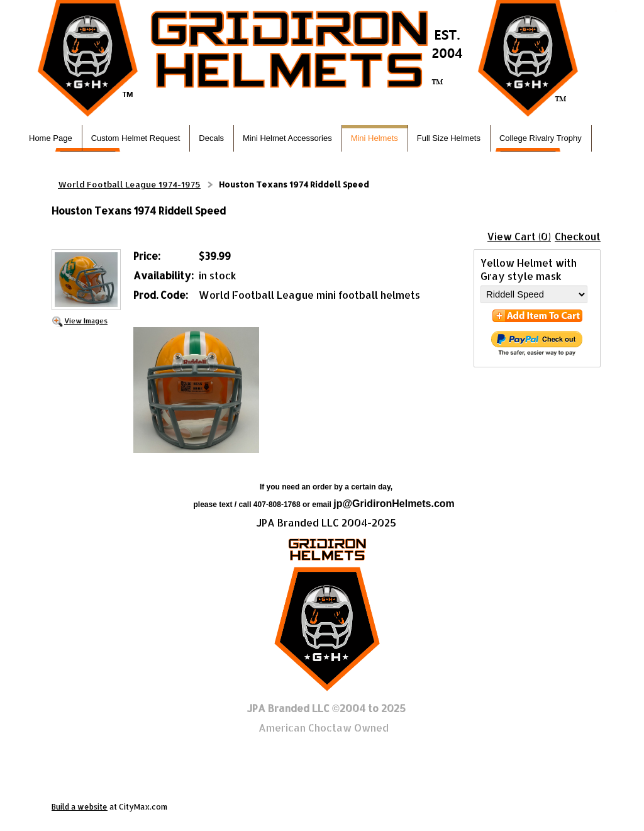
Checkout (578, 236)
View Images (86, 321)
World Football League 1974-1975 (129, 184)
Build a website (80, 807)
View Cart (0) (519, 236)
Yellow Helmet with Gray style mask (529, 269)
